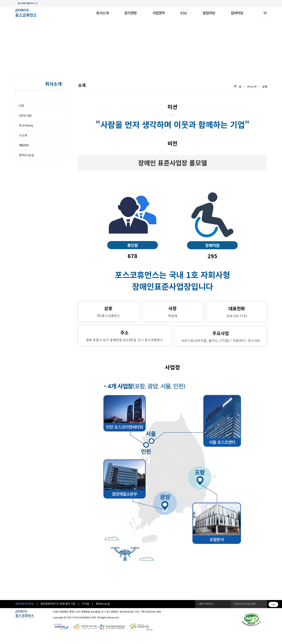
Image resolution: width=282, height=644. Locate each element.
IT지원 (86, 604)
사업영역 (158, 13)
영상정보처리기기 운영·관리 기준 (58, 604)
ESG (184, 13)
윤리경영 (130, 13)
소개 (28, 96)
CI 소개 (23, 135)
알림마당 (209, 13)
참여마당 (237, 13)
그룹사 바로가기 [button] (206, 604)
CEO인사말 (25, 115)
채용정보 (24, 145)
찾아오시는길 (26, 155)
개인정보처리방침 (24, 604)
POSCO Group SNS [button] (245, 604)
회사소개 (102, 13)
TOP (273, 604)
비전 (21, 106)
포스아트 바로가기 (28, 3)
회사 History (26, 125)
